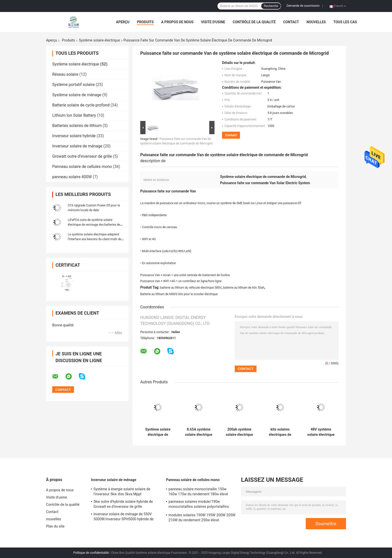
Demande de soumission (303, 6)
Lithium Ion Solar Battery (74, 115)
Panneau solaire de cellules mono (82, 167)
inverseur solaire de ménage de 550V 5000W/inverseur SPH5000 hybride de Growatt (123, 517)
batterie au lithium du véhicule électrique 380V (191, 288)
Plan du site (55, 526)
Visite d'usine (213, 22)
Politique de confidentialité (91, 553)
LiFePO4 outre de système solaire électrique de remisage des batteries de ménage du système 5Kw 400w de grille (94, 225)
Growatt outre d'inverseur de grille (82, 156)
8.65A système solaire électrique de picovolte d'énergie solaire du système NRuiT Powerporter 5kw (199, 432)
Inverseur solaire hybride (74, 136)
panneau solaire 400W (72, 177)
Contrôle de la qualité (254, 22)
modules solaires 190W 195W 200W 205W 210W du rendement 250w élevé (202, 518)
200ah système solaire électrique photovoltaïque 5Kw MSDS (239, 432)
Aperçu (123, 22)
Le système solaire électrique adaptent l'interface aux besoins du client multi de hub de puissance (94, 239)
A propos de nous (177, 22)
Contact (291, 22)
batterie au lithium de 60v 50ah (244, 288)
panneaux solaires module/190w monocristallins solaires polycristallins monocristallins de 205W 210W (199, 505)
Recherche (271, 6)
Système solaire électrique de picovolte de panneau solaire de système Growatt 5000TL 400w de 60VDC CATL (158, 432)
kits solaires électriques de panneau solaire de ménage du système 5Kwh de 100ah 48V (280, 432)
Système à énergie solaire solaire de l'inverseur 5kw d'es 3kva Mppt (122, 492)
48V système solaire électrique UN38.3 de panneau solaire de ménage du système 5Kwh (321, 432)
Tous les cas (345, 22)
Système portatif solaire (73, 85)
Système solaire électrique (99, 40)
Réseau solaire (65, 74)
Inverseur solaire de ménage (77, 146)
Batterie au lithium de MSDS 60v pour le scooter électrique (179, 294)
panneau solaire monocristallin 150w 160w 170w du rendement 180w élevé (198, 492)
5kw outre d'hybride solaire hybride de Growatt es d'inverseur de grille (123, 504)
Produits (145, 22)
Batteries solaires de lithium (77, 126)
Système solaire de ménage (77, 95)
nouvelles (316, 22)
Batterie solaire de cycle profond (81, 105)
